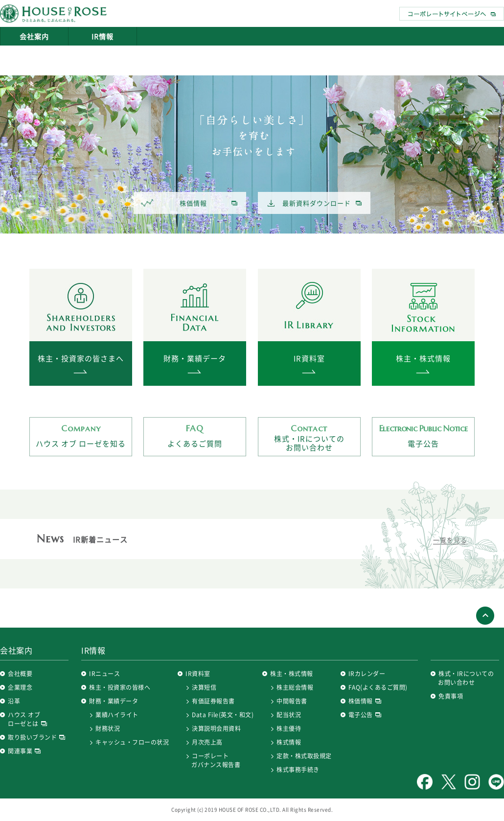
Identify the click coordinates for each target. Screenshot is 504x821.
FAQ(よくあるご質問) (378, 687)
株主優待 (289, 728)
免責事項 (451, 696)
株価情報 (174, 203)
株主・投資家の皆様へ (120, 687)
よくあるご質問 (195, 436)
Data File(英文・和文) (223, 715)
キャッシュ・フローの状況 (132, 742)
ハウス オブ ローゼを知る (81, 436)
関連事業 (24, 751)
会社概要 (20, 674)
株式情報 (289, 742)
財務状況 (108, 728)
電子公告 (423, 436)
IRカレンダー (367, 674)
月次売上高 (207, 742)
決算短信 (204, 687)
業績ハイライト (117, 715)
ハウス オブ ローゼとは (27, 719)
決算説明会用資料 (216, 728)
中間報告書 (292, 701)
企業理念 (20, 687)
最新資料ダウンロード (309, 203)
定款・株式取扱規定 (304, 756)
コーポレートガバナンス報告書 (216, 760)
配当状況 (289, 715)
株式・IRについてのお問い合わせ (309, 438)
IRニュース (104, 674)
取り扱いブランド (36, 737)
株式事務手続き (298, 770)
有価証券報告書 (213, 701)
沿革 (14, 701)
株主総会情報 (295, 687)
